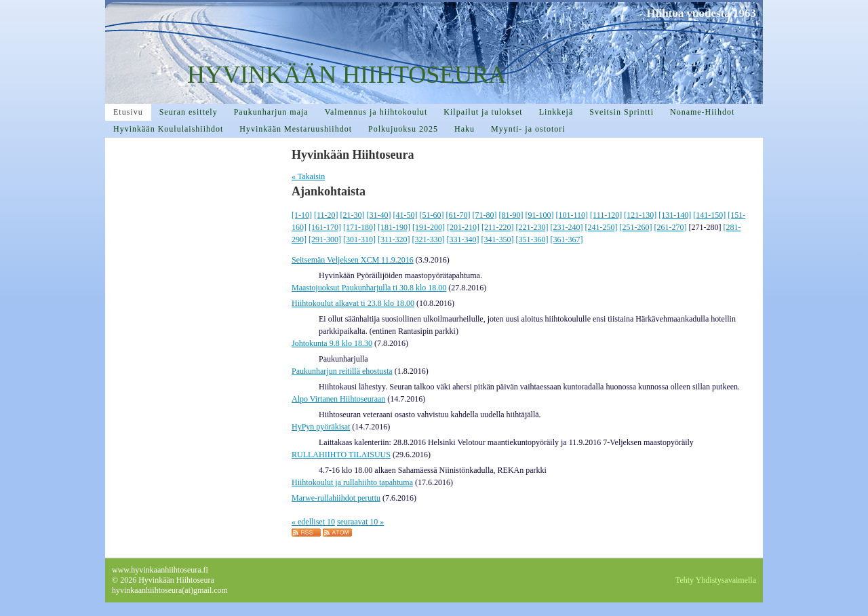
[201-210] (463, 227)
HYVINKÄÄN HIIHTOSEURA (347, 75)
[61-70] (458, 215)
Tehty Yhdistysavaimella (716, 580)
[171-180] (359, 227)
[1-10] (302, 215)
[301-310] (359, 239)
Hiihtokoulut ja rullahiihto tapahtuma (352, 482)
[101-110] (572, 215)
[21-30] (353, 215)
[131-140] (675, 215)
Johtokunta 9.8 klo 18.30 (332, 343)
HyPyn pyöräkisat (321, 427)
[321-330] (429, 239)
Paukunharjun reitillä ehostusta (342, 371)
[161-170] (325, 227)
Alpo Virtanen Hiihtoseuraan (338, 399)
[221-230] (532, 227)
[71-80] (485, 215)
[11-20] (326, 215)
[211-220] (498, 227)
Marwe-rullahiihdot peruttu (336, 498)
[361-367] (567, 239)
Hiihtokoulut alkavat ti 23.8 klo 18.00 (353, 303)
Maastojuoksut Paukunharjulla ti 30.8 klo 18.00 (369, 288)
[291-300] (325, 239)
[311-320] (394, 239)
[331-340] (463, 239)
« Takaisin (308, 176)
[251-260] (636, 227)
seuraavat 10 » (360, 522)
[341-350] (498, 239)
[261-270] (671, 227)
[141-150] (709, 215)
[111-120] (606, 215)
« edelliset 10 (313, 522)
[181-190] (394, 227)
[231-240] (567, 227)
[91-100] (540, 215)
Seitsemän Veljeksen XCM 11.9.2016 (353, 260)
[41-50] (406, 215)
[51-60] (432, 215)
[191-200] (429, 227)
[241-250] (601, 227)
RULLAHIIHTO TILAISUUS (341, 455)
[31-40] (379, 215)
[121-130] (640, 215)
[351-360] (532, 239)
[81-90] (511, 215)
